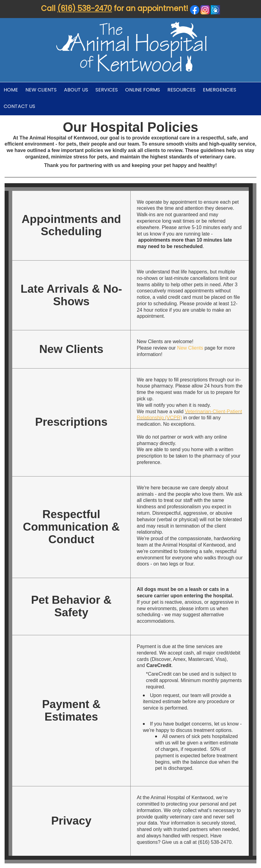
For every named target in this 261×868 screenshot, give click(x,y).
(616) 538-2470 (85, 8)
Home (11, 90)
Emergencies (220, 90)
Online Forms (143, 90)
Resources (181, 90)
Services (107, 90)
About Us (76, 90)
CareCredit (159, 665)
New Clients (41, 90)
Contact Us (19, 106)
